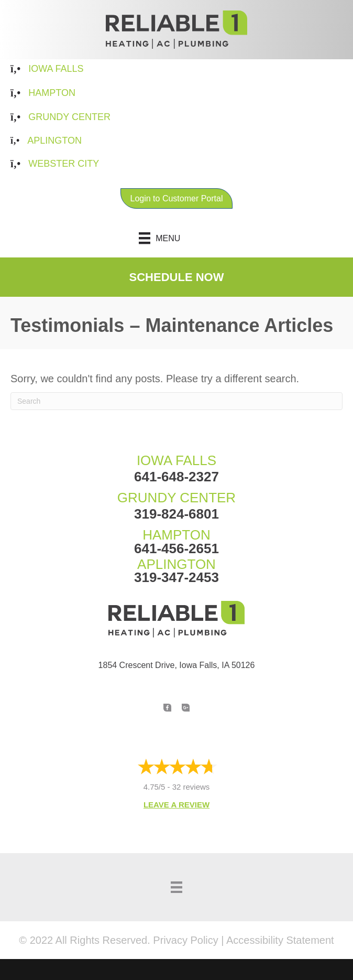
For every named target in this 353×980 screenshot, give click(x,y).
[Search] (177, 401)
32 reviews (191, 787)
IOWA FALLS (177, 460)
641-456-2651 (177, 548)
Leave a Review (177, 805)
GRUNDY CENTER (177, 498)
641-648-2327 (177, 477)
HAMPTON (177, 535)
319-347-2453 (177, 577)
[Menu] (177, 238)
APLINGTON (177, 564)
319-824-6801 (177, 514)
